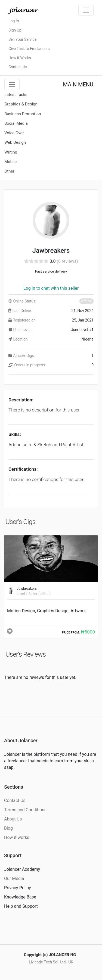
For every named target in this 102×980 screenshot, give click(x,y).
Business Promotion (23, 114)
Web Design (15, 142)
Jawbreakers (27, 589)
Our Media (14, 878)
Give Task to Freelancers (29, 49)
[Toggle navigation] (86, 10)
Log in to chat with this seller (51, 288)
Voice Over (14, 133)
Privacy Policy (18, 888)
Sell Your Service (22, 39)
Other (9, 171)
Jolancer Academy (22, 869)
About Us (13, 819)
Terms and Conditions (25, 810)
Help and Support (21, 906)
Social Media (16, 123)
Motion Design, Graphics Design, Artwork (46, 611)
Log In (14, 21)
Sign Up (15, 30)
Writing (11, 152)
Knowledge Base (20, 897)
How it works (17, 837)
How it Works (20, 58)
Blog (8, 828)
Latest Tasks (16, 95)
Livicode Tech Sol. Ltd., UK (51, 962)
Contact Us (18, 67)
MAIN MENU (78, 85)
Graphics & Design (21, 104)
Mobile (10, 162)
